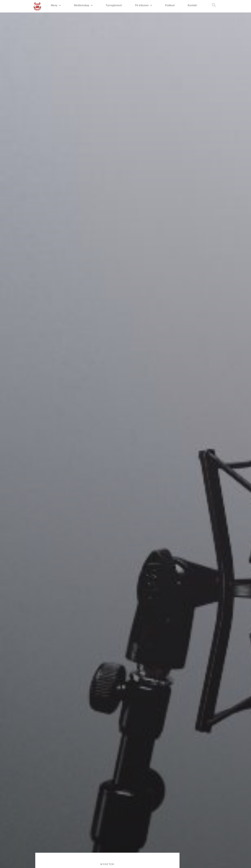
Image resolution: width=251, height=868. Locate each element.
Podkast (170, 5)
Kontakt (192, 5)
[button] (214, 5)
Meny (56, 5)
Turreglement (114, 5)
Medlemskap (83, 5)
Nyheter (107, 864)
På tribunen (143, 5)
